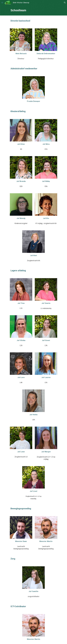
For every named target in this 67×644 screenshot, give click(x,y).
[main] (33, 10)
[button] (2, 3)
